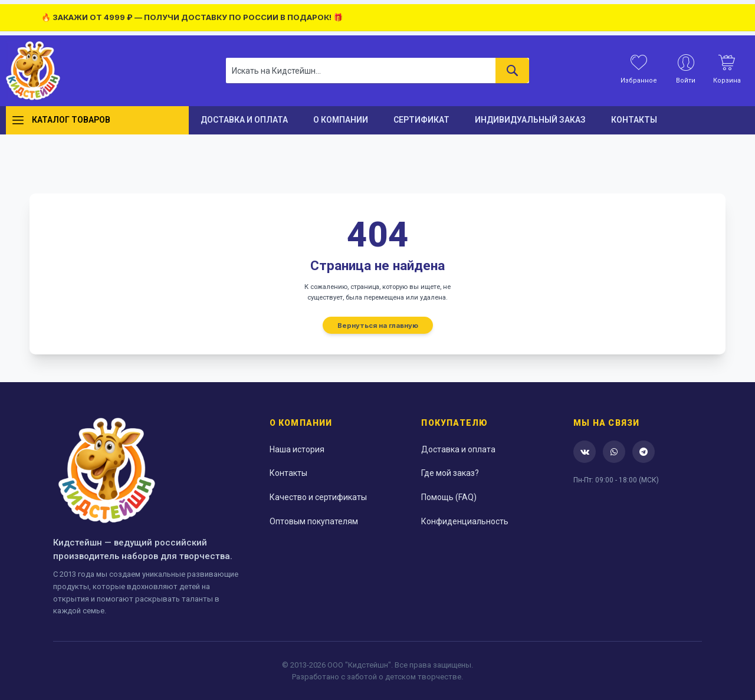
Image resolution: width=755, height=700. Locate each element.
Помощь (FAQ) (449, 497)
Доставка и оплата (458, 449)
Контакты (288, 473)
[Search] (512, 70)
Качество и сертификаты (318, 497)
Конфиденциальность (465, 521)
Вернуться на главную (378, 325)
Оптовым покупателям (314, 521)
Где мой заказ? (450, 473)
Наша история (297, 449)
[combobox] (377, 70)
